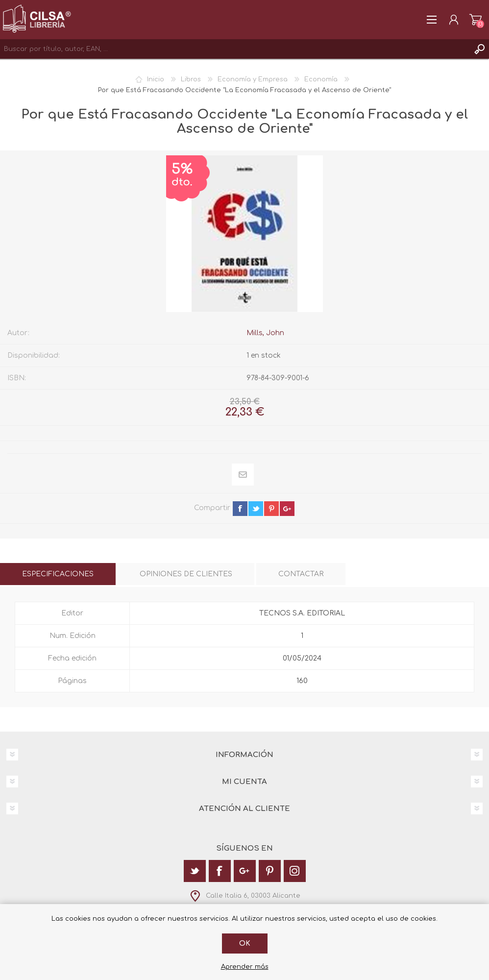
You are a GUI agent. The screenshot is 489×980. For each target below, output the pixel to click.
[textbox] (235, 49)
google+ (287, 509)
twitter (256, 509)
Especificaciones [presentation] (58, 574)
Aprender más (245, 967)
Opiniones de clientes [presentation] (186, 574)
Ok (245, 943)
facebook (240, 509)
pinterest (271, 509)
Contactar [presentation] (301, 574)
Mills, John (265, 333)
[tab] (58, 574)
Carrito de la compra (476, 20)
